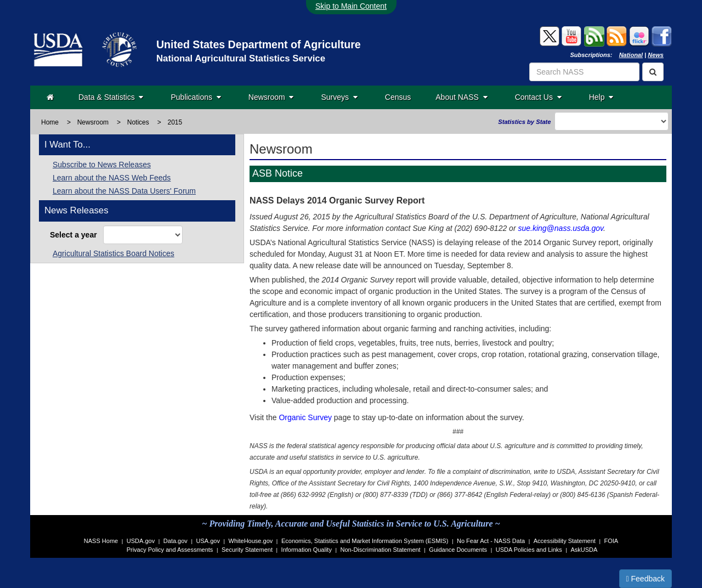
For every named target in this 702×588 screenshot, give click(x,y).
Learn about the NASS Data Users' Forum (124, 191)
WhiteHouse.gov (251, 541)
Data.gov (175, 541)
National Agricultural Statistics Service (241, 58)
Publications (196, 97)
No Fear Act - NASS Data (491, 541)
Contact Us (538, 97)
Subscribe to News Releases (102, 165)
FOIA (612, 541)
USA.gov (208, 541)
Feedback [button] (646, 579)
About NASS (461, 97)
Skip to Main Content (351, 6)
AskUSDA (584, 550)
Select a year (75, 235)
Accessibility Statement (565, 541)
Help (601, 97)
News (656, 55)
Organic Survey (305, 417)
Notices (138, 122)
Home (50, 122)
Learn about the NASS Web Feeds (112, 178)
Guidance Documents (458, 550)
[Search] (653, 72)
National (631, 55)
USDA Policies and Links (529, 550)
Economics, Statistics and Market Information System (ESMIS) (365, 541)
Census (398, 97)
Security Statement (247, 550)
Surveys (339, 97)
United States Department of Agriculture (259, 44)
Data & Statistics (111, 97)
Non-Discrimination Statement (381, 550)
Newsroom (271, 97)
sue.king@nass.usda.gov (561, 228)
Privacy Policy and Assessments (170, 550)
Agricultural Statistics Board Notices (114, 253)
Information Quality (307, 550)
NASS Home (101, 541)
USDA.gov (141, 541)
